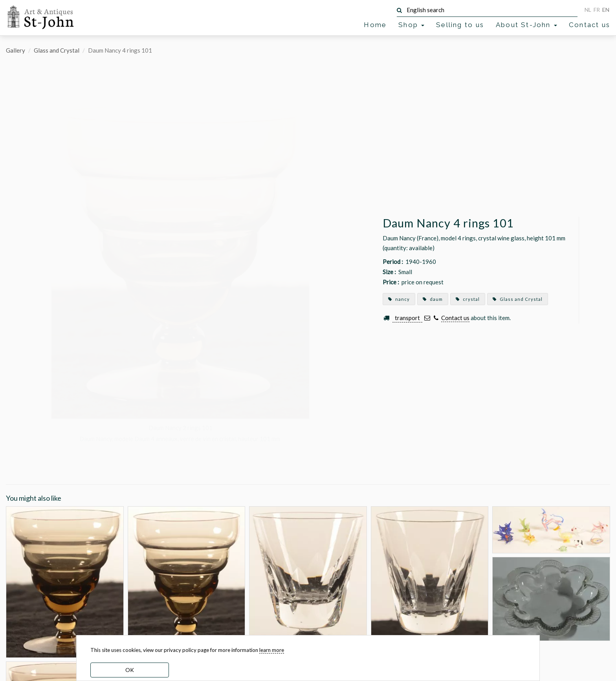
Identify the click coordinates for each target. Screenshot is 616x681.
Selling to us (460, 25)
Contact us (589, 25)
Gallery (16, 50)
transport (407, 318)
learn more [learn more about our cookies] (272, 650)
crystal (468, 299)
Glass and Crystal (57, 50)
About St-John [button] (526, 25)
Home (375, 25)
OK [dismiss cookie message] (130, 670)
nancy (399, 299)
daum (433, 299)
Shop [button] (411, 25)
